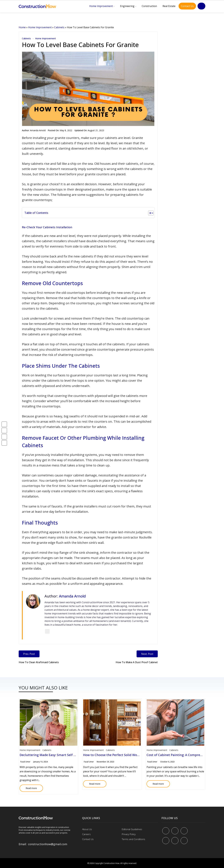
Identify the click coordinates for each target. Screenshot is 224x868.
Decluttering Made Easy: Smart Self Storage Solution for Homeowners (72, 755)
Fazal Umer (25, 762)
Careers (86, 834)
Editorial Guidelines (132, 829)
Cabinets (59, 27)
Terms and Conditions (133, 839)
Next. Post (147, 654)
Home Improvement (101, 6)
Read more (28, 787)
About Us (87, 829)
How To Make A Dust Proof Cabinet (137, 662)
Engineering (127, 6)
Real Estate (169, 6)
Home (22, 27)
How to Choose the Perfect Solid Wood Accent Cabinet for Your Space (135, 755)
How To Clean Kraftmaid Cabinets (39, 662)
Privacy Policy (129, 834)
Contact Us (187, 6)
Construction (149, 6)
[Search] (201, 6)
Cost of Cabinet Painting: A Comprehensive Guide (184, 755)
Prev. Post (29, 654)
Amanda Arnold (38, 130)
